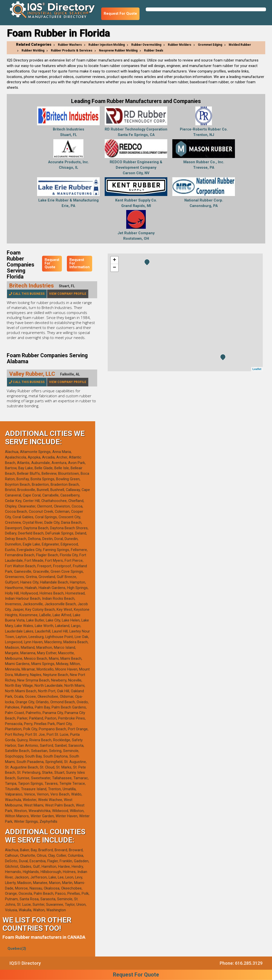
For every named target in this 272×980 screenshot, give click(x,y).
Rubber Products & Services (72, 50)
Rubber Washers (70, 45)
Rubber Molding (33, 50)
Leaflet (257, 369)
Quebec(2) (17, 949)
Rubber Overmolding (146, 45)
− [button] (114, 268)
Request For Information (80, 263)
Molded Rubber (240, 45)
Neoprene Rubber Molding (118, 50)
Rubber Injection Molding (107, 45)
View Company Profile (68, 294)
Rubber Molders (180, 45)
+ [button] (114, 260)
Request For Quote (120, 14)
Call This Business (27, 294)
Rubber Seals (154, 50)
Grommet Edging (210, 45)
